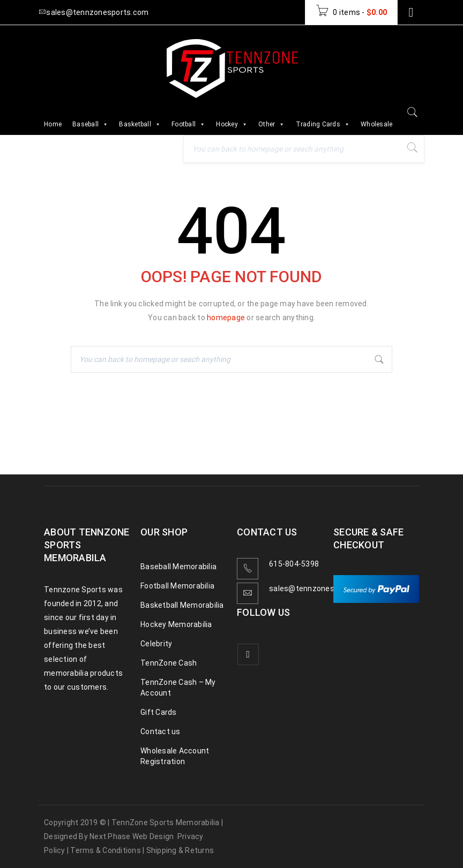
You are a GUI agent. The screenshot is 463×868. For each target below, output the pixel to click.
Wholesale (376, 124)
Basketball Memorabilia (182, 605)
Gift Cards (159, 712)
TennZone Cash (169, 663)
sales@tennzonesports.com (320, 588)
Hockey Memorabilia (176, 624)
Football (188, 124)
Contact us (160, 731)
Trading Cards (323, 124)
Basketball (140, 124)
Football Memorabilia (177, 586)
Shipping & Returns (180, 850)
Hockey (232, 124)
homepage (226, 318)
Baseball (90, 124)
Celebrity (156, 644)
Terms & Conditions (106, 850)
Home (53, 124)
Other (272, 124)
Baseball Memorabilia (178, 567)
